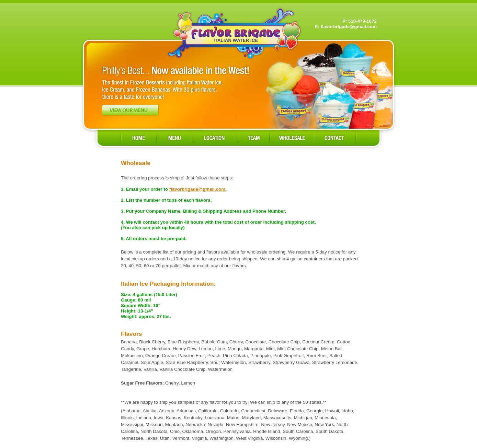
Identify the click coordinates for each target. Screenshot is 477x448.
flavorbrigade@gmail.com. (198, 189)
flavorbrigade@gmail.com (349, 27)
